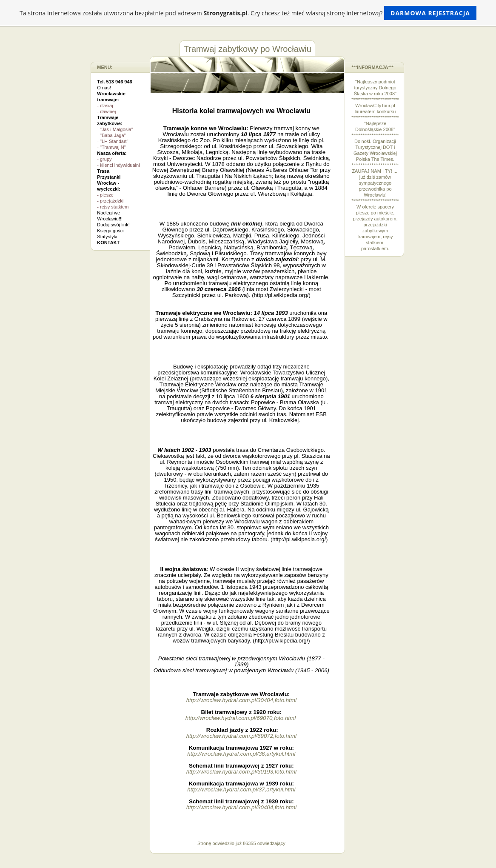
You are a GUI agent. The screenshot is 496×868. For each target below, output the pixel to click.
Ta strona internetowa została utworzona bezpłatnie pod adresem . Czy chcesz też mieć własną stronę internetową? (248, 13)
